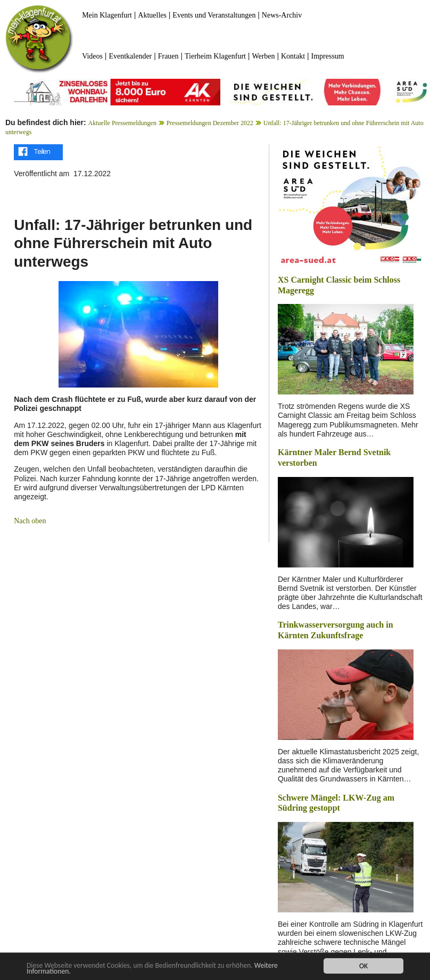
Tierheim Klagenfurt (215, 56)
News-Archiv (282, 15)
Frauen (168, 56)
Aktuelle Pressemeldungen (122, 123)
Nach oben (30, 521)
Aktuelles (152, 15)
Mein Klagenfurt (107, 15)
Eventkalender (130, 56)
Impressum (328, 56)
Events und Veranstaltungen (214, 15)
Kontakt (293, 56)
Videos (92, 56)
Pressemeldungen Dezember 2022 (210, 123)
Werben (263, 56)
